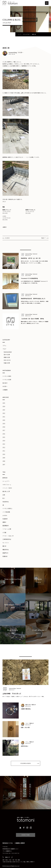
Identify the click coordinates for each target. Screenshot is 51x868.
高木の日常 (7, 355)
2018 (4, 427)
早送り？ (44, 238)
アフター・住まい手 (8, 536)
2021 (4, 417)
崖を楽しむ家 (6, 491)
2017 (4, 430)
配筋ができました (30, 210)
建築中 (4, 522)
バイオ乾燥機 (6, 512)
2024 (4, 406)
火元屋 (4, 532)
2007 (4, 465)
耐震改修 (5, 556)
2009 (4, 458)
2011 (4, 451)
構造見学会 (6, 550)
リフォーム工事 (7, 529)
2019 (4, 424)
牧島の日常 (7, 363)
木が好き (7, 238)
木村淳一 (5, 386)
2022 (4, 413)
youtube (5, 515)
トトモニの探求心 (7, 508)
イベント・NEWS (7, 488)
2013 (4, 444)
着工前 (4, 546)
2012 (4, 447)
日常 (4, 495)
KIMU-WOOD (7, 360)
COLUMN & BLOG (26, 763)
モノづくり (6, 543)
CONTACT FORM (25, 832)
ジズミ (4, 216)
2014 (4, 441)
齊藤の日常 (7, 357)
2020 (4, 420)
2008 (4, 461)
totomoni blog (8, 352)
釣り (4, 498)
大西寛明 (5, 390)
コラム (4, 345)
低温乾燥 (5, 519)
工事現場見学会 (7, 539)
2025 (4, 403)
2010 (4, 454)
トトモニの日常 (7, 380)
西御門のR (5, 553)
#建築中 (5, 227)
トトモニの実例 (7, 376)
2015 (4, 437)
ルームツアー (6, 481)
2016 (4, 434)
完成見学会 (6, 502)
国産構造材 (6, 526)
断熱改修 (5, 478)
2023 (4, 410)
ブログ (4, 349)
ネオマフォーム (7, 485)
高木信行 (5, 383)
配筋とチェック (7, 210)
